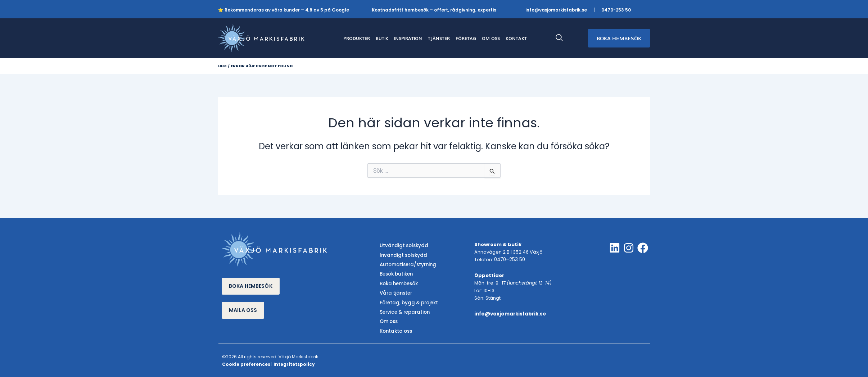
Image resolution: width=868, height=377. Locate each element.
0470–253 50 (509, 260)
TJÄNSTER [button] (439, 38)
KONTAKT (516, 38)
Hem (222, 66)
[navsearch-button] (563, 38)
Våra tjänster (395, 292)
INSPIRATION (408, 38)
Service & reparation (404, 311)
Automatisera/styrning (407, 264)
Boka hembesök (399, 283)
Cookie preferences (246, 362)
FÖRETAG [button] (466, 38)
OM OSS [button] (491, 38)
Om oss (389, 320)
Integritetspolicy (294, 362)
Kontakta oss (395, 329)
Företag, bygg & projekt (408, 301)
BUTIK (382, 38)
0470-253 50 (616, 10)
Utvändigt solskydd (403, 246)
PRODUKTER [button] (357, 38)
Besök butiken (396, 274)
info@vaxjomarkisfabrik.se (556, 10)
